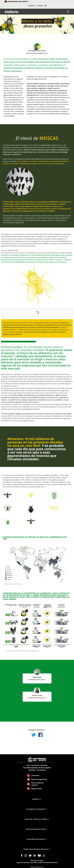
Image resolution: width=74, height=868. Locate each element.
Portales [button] (40, 6)
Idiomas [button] (31, 6)
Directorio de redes (37, 860)
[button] (45, 6)
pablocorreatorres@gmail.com (37, 53)
